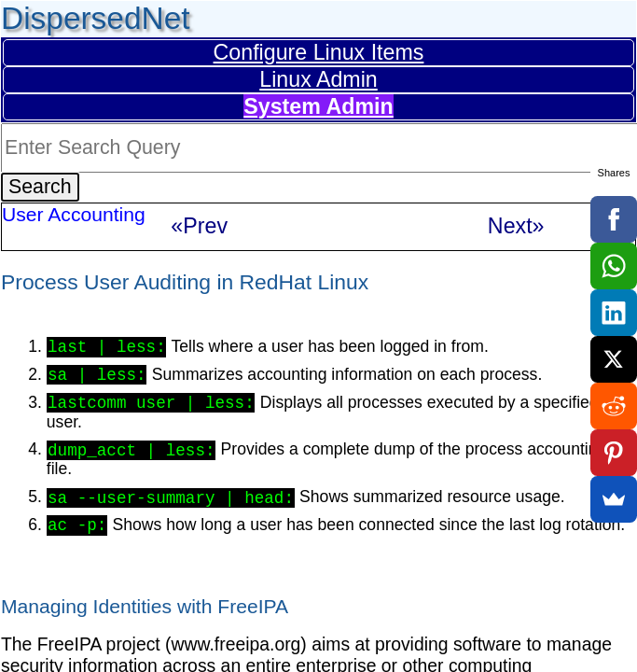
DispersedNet (96, 18)
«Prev (199, 226)
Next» (516, 226)
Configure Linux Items (319, 52)
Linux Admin (318, 79)
